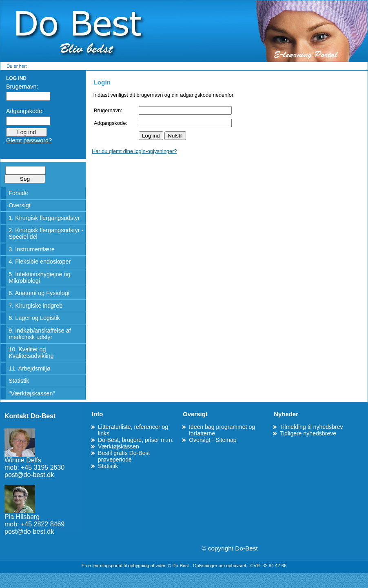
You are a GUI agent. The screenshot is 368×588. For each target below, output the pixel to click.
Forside (18, 193)
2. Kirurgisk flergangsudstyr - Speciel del (46, 233)
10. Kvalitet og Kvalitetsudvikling (31, 353)
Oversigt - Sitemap (213, 440)
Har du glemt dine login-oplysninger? (134, 151)
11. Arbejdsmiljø (29, 368)
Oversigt (20, 205)
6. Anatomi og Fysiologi (39, 293)
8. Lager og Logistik (34, 318)
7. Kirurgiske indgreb (35, 306)
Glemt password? (29, 140)
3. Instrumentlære (32, 249)
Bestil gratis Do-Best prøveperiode (124, 456)
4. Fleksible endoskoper (40, 262)
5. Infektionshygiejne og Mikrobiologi (39, 277)
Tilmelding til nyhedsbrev (311, 427)
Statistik (19, 381)
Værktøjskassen (119, 446)
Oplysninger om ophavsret (220, 566)
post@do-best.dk (29, 475)
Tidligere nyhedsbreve (308, 433)
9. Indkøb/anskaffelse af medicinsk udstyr (40, 334)
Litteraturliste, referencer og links (133, 430)
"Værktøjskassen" (32, 393)
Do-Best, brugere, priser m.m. (136, 440)
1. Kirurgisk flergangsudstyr (44, 218)
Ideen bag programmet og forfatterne (222, 430)
